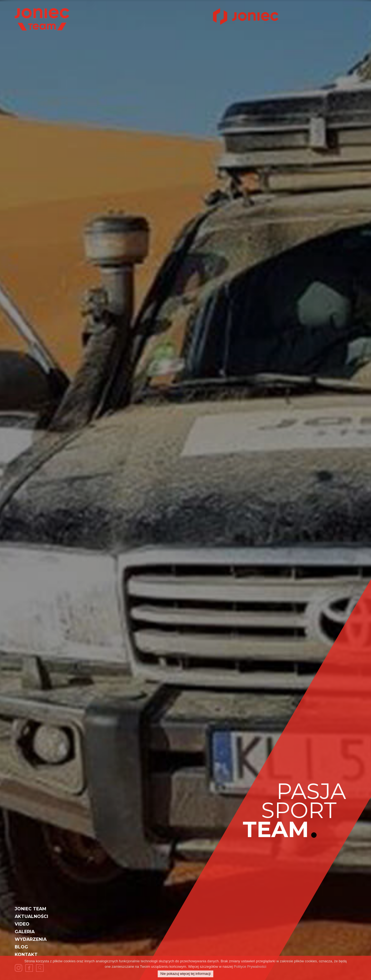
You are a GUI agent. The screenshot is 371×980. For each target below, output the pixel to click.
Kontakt (26, 955)
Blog (21, 947)
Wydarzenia (31, 939)
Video (22, 924)
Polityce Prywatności (250, 967)
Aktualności (31, 916)
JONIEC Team (31, 909)
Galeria (25, 932)
